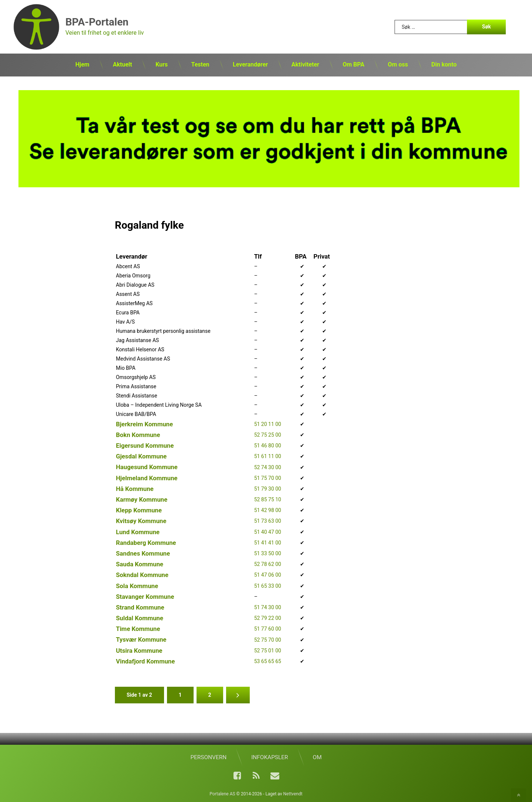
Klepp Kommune (139, 510)
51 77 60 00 (268, 628)
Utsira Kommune (139, 650)
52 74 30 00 (268, 467)
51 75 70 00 (268, 478)
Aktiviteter (305, 64)
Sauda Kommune (140, 564)
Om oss (398, 64)
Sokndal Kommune (142, 574)
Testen (200, 64)
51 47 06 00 (268, 574)
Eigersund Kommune (145, 445)
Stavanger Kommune (145, 596)
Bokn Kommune (138, 434)
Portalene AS (222, 794)
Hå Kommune (135, 488)
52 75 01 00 (268, 650)
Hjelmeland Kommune (147, 477)
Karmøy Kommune (142, 499)
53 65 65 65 (268, 661)
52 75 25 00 (268, 434)
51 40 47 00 (268, 531)
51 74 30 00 (268, 607)
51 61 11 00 (268, 456)
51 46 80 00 (268, 445)
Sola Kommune (137, 585)
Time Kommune (138, 628)
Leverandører (250, 64)
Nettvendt (293, 794)
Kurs (162, 64)
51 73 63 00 (268, 521)
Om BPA (353, 64)
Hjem (82, 64)
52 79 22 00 (268, 618)
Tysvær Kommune (141, 639)
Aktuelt (122, 64)
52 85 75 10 (268, 499)
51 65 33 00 (268, 585)
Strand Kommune (140, 607)
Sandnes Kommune (143, 553)
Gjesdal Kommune (141, 456)
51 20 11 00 (268, 424)
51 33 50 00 (268, 553)
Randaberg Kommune (146, 542)
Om (317, 757)
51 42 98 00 (268, 510)
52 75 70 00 (268, 639)
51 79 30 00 (268, 488)
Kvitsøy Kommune (141, 521)
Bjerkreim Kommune (144, 423)
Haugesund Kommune (147, 467)
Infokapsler (270, 757)
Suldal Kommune (140, 618)
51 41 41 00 (268, 542)
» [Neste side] (238, 695)
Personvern (208, 757)
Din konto (444, 64)
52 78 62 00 (268, 564)
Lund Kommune (138, 531)
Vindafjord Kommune (146, 661)
